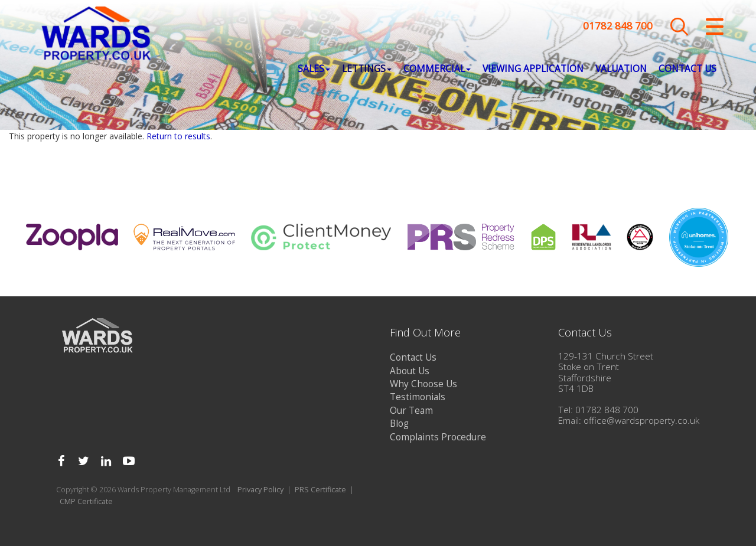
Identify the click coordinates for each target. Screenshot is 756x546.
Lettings (367, 71)
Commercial (437, 71)
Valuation (621, 71)
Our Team (411, 411)
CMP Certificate (86, 501)
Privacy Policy (260, 490)
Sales (314, 71)
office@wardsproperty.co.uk (641, 421)
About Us (410, 371)
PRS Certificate (320, 490)
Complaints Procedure (438, 437)
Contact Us (687, 71)
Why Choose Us (423, 384)
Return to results (178, 136)
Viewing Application (533, 71)
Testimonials (418, 397)
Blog (399, 424)
